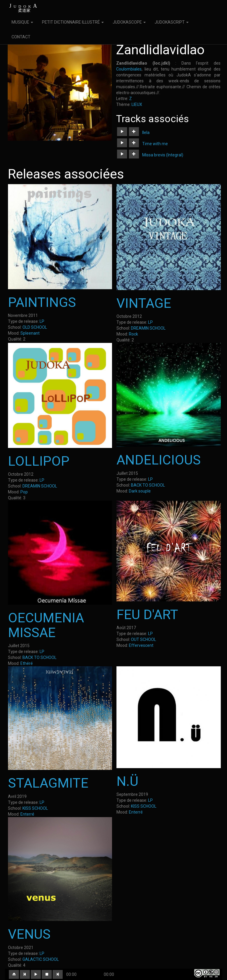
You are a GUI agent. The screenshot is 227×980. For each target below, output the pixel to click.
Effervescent (141, 645)
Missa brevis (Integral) (163, 155)
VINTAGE (144, 303)
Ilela (146, 132)
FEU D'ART (147, 615)
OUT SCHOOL (144, 639)
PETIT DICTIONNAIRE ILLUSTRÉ (73, 22)
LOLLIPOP (39, 461)
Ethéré (27, 663)
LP (42, 321)
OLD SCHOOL (35, 327)
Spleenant (30, 333)
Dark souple (140, 491)
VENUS (29, 934)
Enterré (27, 814)
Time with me (155, 144)
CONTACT (21, 37)
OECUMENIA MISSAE (46, 625)
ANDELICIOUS (159, 460)
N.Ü (127, 781)
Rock (133, 334)
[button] (122, 132)
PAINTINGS (42, 302)
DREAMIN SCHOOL (148, 328)
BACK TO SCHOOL (148, 485)
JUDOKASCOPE (129, 22)
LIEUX (137, 104)
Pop (24, 492)
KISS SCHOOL (35, 808)
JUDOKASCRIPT (172, 22)
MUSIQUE (22, 22)
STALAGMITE (48, 783)
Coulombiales (129, 69)
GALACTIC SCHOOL (41, 959)
